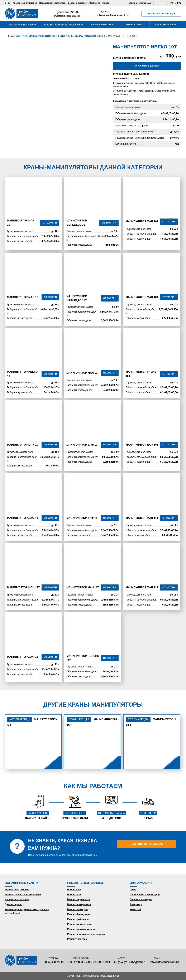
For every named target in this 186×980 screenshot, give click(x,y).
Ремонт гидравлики (79, 899)
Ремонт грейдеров (78, 919)
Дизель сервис (13, 904)
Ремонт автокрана (78, 909)
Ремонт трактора (77, 939)
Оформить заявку (147, 66)
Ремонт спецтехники (17, 890)
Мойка (106, 3)
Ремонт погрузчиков (79, 904)
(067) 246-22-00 (67, 12)
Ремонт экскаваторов (80, 924)
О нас (8, 3)
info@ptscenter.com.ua (140, 3)
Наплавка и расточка (17, 899)
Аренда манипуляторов (25, 3)
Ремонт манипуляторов (81, 929)
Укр (172, 3)
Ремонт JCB (74, 895)
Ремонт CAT (74, 890)
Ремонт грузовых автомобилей (23, 895)
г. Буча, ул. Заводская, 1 (111, 15)
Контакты (135, 909)
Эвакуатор (95, 3)
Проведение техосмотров (52, 3)
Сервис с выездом (77, 3)
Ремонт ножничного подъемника (86, 934)
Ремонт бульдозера (79, 914)
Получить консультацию (161, 14)
